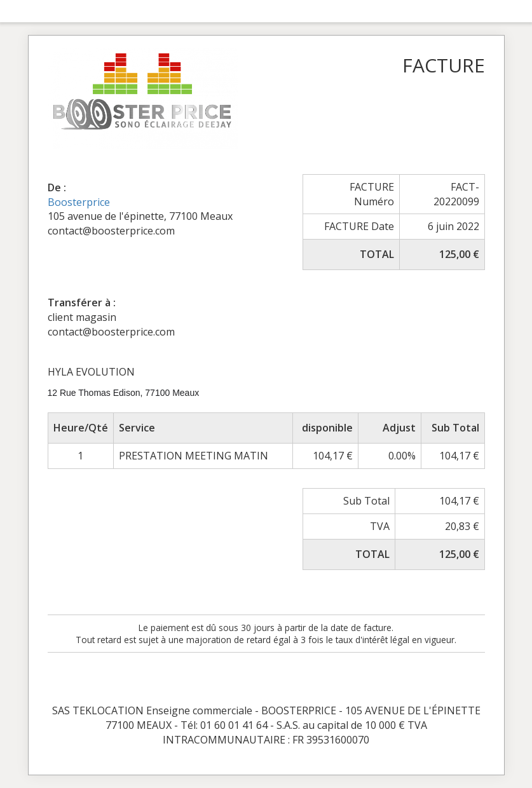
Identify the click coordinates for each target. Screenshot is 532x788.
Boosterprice (79, 202)
